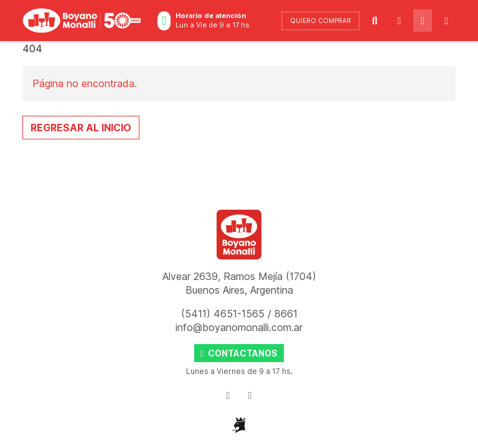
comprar (321, 21)
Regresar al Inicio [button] (81, 128)
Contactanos (239, 353)
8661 (286, 314)
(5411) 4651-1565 (224, 314)
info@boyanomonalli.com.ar (239, 327)
